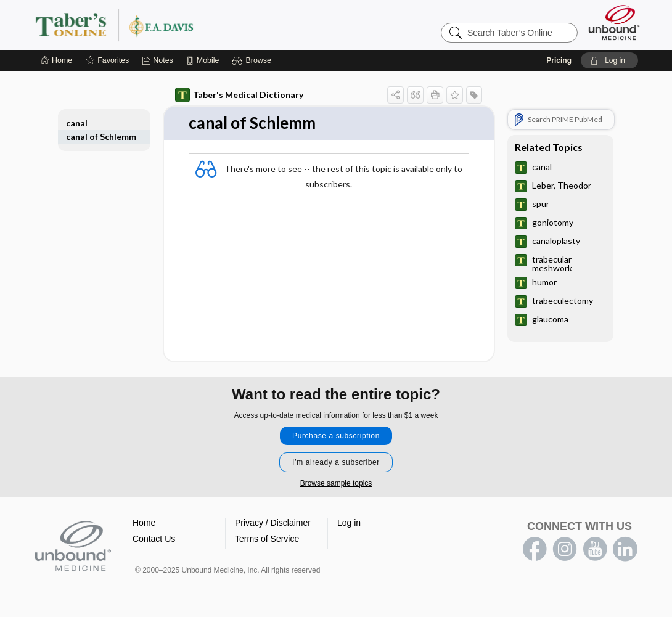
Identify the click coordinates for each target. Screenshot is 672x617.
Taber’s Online (188, 25)
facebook (535, 549)
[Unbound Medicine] (614, 22)
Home (144, 523)
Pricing (559, 60)
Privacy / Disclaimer (273, 523)
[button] (253, 60)
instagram (565, 549)
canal (77, 123)
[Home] (56, 60)
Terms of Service (267, 539)
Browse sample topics (336, 483)
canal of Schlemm (101, 137)
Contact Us (154, 539)
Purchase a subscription (336, 436)
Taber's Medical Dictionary (239, 95)
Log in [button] (349, 523)
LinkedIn (625, 549)
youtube (595, 549)
